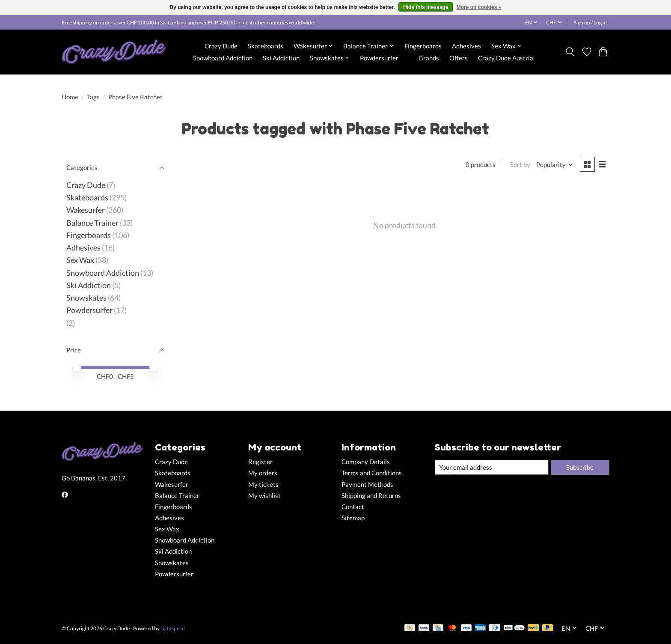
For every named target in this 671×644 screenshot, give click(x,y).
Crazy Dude (221, 46)
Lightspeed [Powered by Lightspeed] (173, 628)
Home (70, 97)
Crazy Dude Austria (506, 58)
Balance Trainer (92, 223)
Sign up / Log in (590, 22)
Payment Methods (367, 484)
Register (260, 462)
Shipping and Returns (371, 496)
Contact (353, 507)
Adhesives (466, 46)
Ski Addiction (281, 58)
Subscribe (580, 467)
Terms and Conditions (372, 473)
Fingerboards (423, 46)
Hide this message (426, 7)
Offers (459, 58)
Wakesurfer (86, 210)
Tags (93, 97)
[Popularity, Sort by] (555, 165)
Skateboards (266, 46)
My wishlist (264, 496)
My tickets (263, 484)
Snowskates (86, 298)
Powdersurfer (379, 58)
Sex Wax (80, 260)
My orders (263, 473)
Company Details (366, 462)
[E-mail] (492, 468)
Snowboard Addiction (223, 58)
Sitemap (353, 518)
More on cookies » (479, 7)
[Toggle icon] (570, 52)
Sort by (520, 165)
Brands (429, 58)
